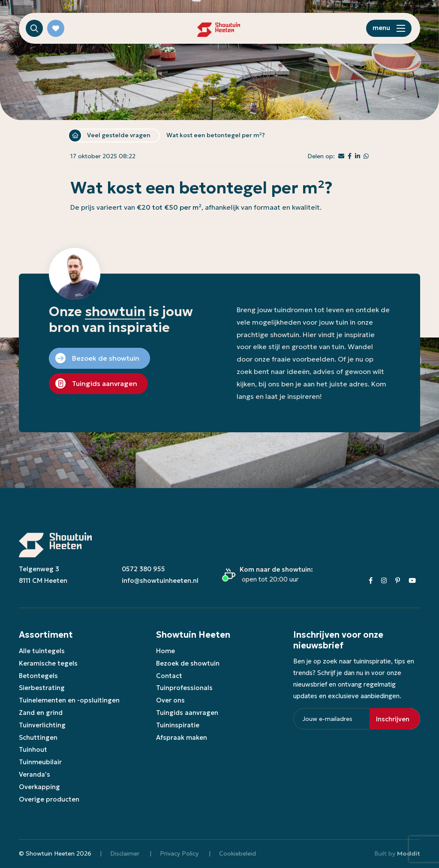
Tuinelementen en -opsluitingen (69, 700)
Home (75, 136)
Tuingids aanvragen (187, 713)
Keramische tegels (48, 663)
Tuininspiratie (178, 725)
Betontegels (38, 676)
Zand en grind (41, 713)
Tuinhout (33, 749)
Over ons (170, 700)
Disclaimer (125, 853)
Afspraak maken (182, 737)
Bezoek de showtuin (188, 663)
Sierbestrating (42, 688)
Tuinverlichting (42, 725)
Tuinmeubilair (40, 762)
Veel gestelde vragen (119, 135)
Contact (169, 676)
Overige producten (49, 799)
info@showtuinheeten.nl (160, 580)
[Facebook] (371, 580)
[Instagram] (384, 580)
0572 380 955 (143, 569)
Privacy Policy (179, 853)
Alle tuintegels (42, 651)
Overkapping (39, 787)
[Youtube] (412, 580)
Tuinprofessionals (184, 688)
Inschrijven (393, 719)
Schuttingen (38, 737)
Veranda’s (35, 774)
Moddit (409, 853)
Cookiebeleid (238, 853)
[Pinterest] (398, 580)
